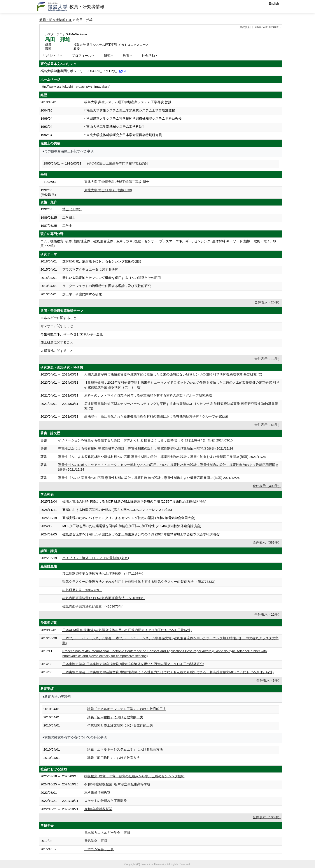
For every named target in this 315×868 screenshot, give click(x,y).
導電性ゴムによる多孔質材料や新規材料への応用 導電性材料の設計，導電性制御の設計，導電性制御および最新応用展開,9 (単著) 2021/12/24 (162, 457)
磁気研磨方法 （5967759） (82, 590)
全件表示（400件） (267, 486)
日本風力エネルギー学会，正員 (107, 833)
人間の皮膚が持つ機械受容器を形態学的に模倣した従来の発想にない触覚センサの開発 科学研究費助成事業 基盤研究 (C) (173, 374)
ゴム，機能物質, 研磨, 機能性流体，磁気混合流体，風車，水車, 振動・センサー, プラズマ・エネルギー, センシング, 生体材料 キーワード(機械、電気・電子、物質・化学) (158, 243)
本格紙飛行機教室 (97, 793)
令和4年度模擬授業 (98, 809)
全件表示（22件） (268, 614)
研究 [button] (107, 56)
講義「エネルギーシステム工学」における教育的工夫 (127, 709)
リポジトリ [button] (51, 56)
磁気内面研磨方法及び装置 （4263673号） (94, 606)
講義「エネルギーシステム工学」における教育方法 (125, 749)
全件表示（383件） (267, 542)
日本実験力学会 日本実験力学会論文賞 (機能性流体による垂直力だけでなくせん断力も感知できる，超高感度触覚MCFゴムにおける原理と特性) (168, 672)
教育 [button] (126, 56)
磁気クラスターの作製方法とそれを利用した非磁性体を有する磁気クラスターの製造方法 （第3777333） (140, 582)
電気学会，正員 (96, 841)
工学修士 (69, 217)
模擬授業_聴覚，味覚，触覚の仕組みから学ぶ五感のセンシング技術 (134, 776)
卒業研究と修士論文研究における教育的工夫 (120, 725)
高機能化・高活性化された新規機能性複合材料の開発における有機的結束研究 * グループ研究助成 (156, 416)
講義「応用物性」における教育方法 (114, 758)
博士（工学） (72, 209)
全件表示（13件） (268, 359)
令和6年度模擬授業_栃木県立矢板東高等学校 (117, 784)
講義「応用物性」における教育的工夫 (115, 717)
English (274, 4)
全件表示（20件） (268, 302)
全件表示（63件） (268, 425)
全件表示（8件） (269, 680)
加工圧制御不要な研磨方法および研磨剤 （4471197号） (104, 573)
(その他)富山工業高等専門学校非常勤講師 (118, 163)
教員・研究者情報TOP (56, 20)
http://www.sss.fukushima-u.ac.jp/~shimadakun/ (75, 86)
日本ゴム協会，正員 (99, 849)
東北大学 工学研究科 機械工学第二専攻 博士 (117, 182)
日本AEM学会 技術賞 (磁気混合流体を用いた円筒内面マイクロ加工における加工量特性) (127, 630)
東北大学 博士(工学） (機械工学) (108, 190)
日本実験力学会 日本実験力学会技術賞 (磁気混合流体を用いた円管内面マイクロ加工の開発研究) (133, 664)
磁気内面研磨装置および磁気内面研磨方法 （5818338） (104, 598)
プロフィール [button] (82, 56)
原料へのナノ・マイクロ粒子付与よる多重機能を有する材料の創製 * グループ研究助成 (148, 395)
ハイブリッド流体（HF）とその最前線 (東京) (96, 558)
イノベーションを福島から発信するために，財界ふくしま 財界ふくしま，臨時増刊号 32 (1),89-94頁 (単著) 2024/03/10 (145, 440)
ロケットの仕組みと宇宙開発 (106, 801)
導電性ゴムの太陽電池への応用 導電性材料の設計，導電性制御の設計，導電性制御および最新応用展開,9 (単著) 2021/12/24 (149, 478)
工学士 (67, 226)
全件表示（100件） (267, 817)
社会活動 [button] (148, 56)
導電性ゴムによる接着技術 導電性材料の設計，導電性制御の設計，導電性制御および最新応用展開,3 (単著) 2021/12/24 (145, 448)
